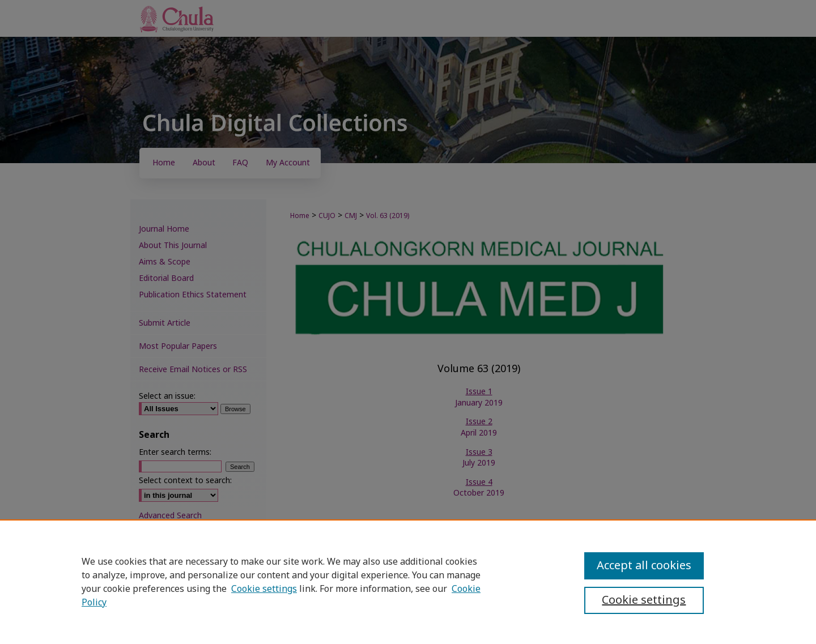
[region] (408, 582)
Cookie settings (264, 589)
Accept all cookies (644, 566)
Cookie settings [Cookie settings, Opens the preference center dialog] (644, 600)
